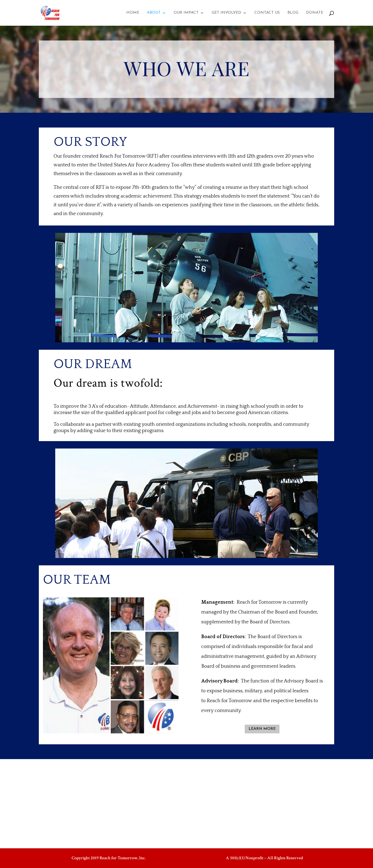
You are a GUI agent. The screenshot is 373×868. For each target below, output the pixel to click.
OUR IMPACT (186, 13)
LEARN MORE (262, 729)
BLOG (293, 13)
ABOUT (154, 13)
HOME (133, 13)
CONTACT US (267, 13)
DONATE (315, 13)
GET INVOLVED (226, 13)
